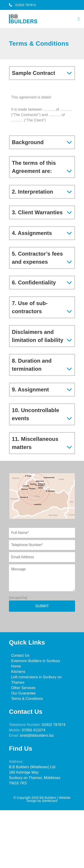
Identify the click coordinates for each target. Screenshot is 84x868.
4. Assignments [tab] (32, 233)
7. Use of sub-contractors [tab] (30, 307)
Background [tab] (28, 142)
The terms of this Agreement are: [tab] (34, 167)
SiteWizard (50, 801)
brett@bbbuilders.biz (37, 735)
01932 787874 (22, 5)
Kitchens (18, 672)
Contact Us (20, 655)
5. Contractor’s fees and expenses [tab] (37, 258)
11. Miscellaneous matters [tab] (35, 443)
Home (16, 666)
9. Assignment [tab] (30, 389)
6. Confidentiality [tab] (34, 282)
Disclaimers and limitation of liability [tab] (38, 336)
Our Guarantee (23, 693)
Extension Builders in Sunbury (36, 661)
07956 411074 (33, 730)
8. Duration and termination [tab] (32, 365)
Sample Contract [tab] (33, 73)
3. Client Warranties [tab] (37, 212)
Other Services (23, 688)
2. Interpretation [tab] (32, 192)
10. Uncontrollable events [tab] (36, 414)
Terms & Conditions (27, 699)
